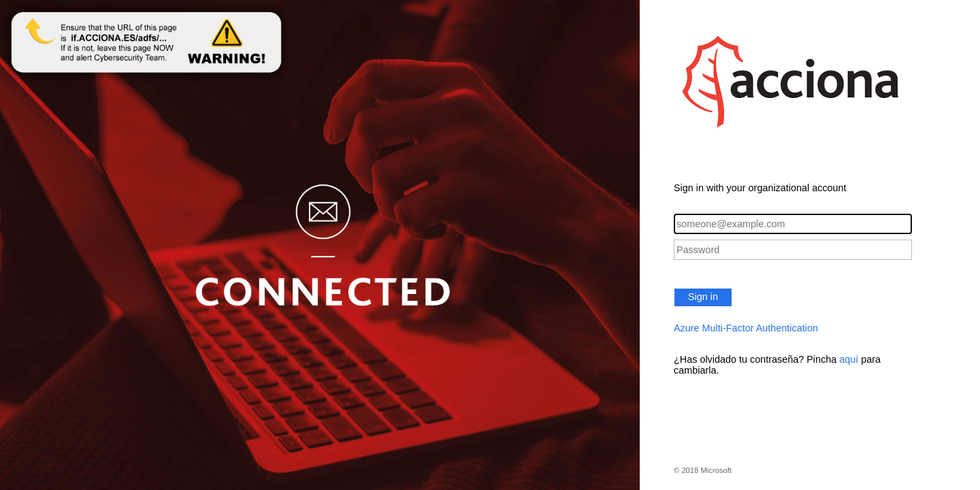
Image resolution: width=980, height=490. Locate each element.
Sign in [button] (703, 297)
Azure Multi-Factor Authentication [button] (746, 328)
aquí (849, 359)
